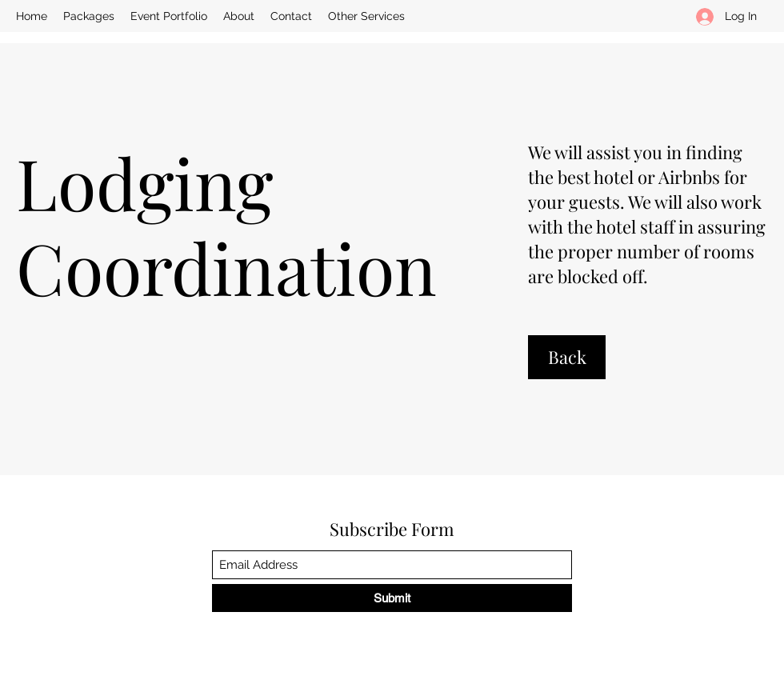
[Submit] (392, 598)
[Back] (567, 357)
